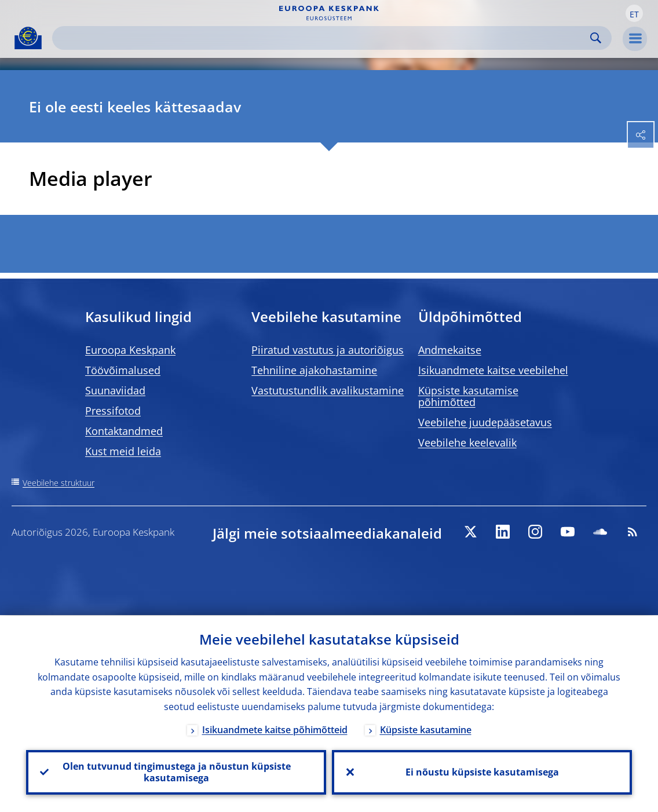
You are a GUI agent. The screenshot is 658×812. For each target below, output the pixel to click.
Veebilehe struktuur (59, 483)
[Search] (323, 38)
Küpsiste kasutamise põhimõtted (468, 396)
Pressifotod (113, 411)
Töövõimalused (123, 370)
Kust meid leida (123, 451)
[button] (634, 13)
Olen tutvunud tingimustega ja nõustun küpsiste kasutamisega (176, 772)
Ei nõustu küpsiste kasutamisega (482, 772)
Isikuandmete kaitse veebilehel (493, 370)
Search (596, 38)
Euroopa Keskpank (130, 350)
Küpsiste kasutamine (426, 729)
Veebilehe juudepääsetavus (485, 422)
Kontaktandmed (124, 431)
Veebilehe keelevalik (467, 442)
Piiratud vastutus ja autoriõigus (328, 350)
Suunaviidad (115, 390)
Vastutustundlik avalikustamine (328, 390)
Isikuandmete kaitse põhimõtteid (275, 729)
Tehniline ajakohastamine (314, 370)
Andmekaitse (450, 350)
